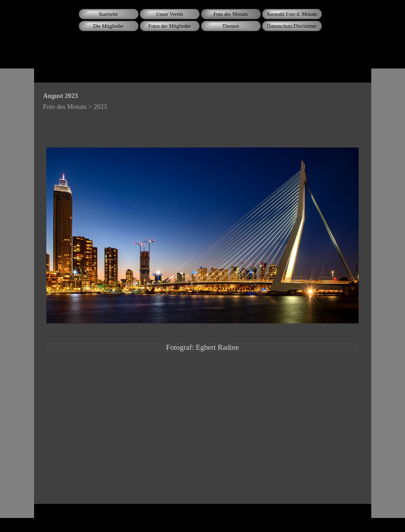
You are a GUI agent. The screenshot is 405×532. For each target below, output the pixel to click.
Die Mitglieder (108, 26)
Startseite (108, 14)
